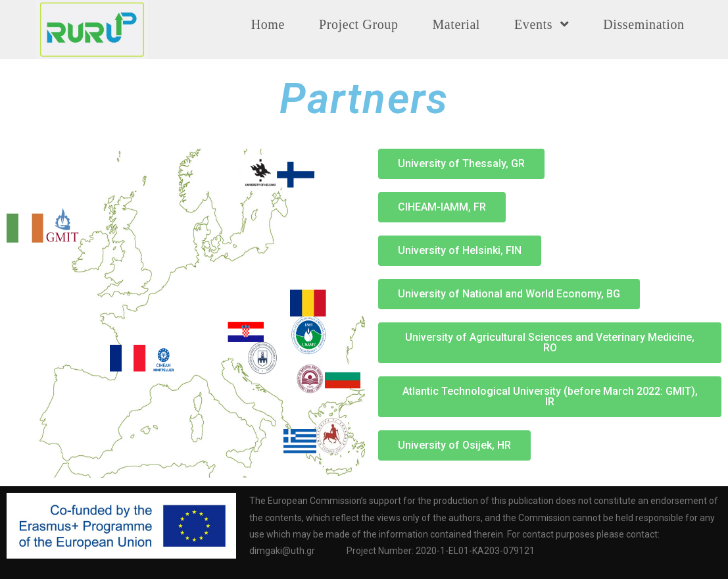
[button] (461, 164)
